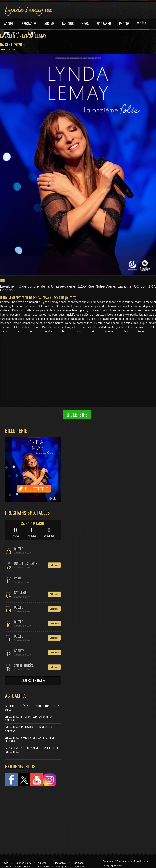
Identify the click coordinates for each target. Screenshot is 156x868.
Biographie (59, 863)
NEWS (85, 24)
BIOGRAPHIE (104, 24)
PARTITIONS (12, 34)
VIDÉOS (142, 24)
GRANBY (19, 651)
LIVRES (31, 34)
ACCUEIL (9, 24)
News (5, 863)
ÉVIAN (17, 578)
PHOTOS (124, 24)
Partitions (78, 863)
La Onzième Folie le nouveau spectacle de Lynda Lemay (32, 750)
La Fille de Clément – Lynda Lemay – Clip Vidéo (32, 708)
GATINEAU (20, 593)
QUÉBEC (19, 549)
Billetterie (54, 565)
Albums (42, 863)
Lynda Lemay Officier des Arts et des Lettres (30, 739)
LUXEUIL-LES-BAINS (26, 563)
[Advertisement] (31, 820)
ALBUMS (49, 24)
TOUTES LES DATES (33, 680)
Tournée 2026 (23, 863)
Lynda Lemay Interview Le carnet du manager (29, 729)
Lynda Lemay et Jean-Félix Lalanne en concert (29, 718)
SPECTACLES (29, 24)
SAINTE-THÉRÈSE (24, 665)
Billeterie (77, 414)
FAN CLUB (68, 24)
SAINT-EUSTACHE (33, 524)
